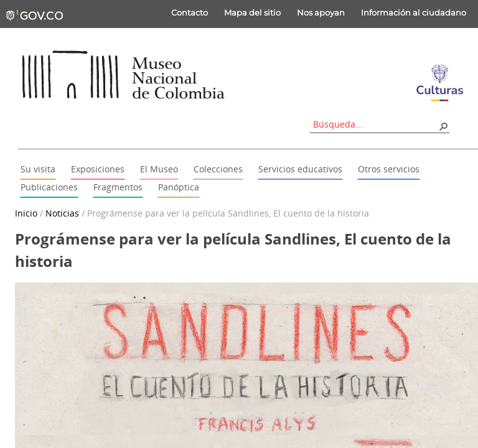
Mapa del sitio (252, 12)
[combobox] (375, 124)
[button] (443, 126)
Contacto (190, 12)
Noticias (62, 213)
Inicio (26, 213)
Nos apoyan (321, 12)
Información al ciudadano (414, 12)
